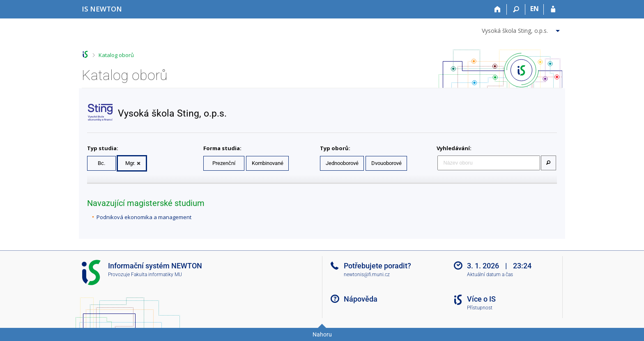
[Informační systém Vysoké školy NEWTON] (102, 9)
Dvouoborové (386, 163)
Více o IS (481, 299)
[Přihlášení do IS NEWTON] (553, 9)
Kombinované (268, 163)
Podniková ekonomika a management (144, 217)
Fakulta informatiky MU (156, 275)
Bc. (101, 163)
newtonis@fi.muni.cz (367, 275)
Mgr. (130, 163)
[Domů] (498, 9)
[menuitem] (522, 29)
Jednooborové (342, 163)
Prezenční (224, 163)
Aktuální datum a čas (490, 275)
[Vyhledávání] (516, 9)
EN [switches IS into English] (535, 9)
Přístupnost (480, 308)
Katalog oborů (116, 55)
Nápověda (361, 299)
